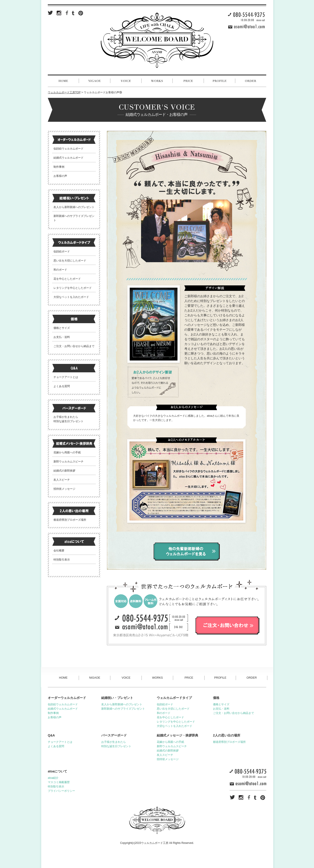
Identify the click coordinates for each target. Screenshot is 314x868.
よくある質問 (62, 386)
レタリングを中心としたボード (73, 288)
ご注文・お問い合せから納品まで (74, 346)
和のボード (60, 270)
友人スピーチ (62, 480)
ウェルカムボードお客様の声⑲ (103, 92)
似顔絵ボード (62, 251)
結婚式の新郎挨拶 (64, 471)
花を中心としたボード (67, 279)
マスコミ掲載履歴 (59, 782)
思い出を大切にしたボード (70, 261)
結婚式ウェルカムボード (68, 158)
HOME (63, 678)
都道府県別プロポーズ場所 (70, 520)
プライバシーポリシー (61, 791)
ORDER (252, 678)
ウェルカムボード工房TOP (64, 92)
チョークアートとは (66, 377)
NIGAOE (95, 678)
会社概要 (59, 551)
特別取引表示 (62, 560)
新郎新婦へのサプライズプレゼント (123, 709)
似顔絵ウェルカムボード (68, 149)
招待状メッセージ (64, 489)
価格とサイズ (62, 328)
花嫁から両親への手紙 (67, 452)
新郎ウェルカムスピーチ (68, 462)
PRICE (189, 678)
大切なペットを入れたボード (71, 297)
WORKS (157, 678)
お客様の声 (60, 176)
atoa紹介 (53, 778)
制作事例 (59, 167)
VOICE (126, 678)
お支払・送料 (62, 337)
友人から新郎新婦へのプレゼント (74, 207)
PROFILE (220, 678)
